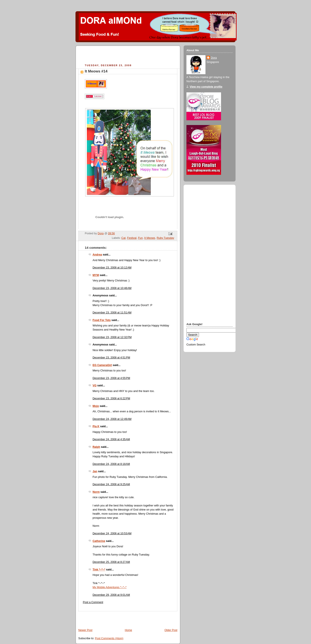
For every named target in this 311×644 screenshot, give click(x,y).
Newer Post (85, 630)
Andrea (97, 255)
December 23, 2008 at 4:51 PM (111, 358)
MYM (96, 275)
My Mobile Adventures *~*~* (110, 587)
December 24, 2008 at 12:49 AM (112, 419)
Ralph (96, 447)
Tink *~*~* (99, 570)
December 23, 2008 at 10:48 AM (112, 288)
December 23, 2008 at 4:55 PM (111, 378)
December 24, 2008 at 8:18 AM (111, 464)
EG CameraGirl (102, 365)
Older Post (171, 630)
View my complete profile (206, 87)
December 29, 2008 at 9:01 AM (111, 595)
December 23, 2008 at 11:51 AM (112, 313)
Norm (96, 492)
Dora (214, 58)
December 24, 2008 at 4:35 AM (111, 439)
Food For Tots (102, 320)
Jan (95, 471)
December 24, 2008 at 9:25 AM (111, 484)
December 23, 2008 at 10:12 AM (112, 268)
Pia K (96, 426)
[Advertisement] (129, 55)
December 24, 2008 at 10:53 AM (112, 533)
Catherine (99, 541)
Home (128, 630)
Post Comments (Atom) (109, 638)
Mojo (96, 406)
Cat (123, 238)
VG (95, 385)
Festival (132, 238)
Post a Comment (93, 602)
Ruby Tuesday (165, 238)
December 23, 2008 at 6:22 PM (111, 398)
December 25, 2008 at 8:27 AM (111, 562)
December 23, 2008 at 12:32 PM (112, 337)
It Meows (150, 238)
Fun (140, 238)
